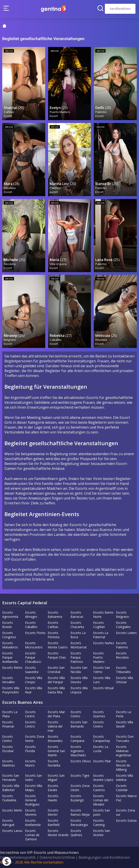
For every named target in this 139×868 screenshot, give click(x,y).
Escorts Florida (30, 749)
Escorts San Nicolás (79, 670)
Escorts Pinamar (8, 724)
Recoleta (10, 188)
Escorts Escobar (8, 749)
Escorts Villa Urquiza (79, 690)
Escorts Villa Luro (102, 680)
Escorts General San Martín (56, 751)
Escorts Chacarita (77, 625)
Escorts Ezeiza (126, 820)
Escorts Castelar (122, 788)
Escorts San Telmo (102, 670)
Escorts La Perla (123, 714)
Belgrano (10, 339)
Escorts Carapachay (102, 739)
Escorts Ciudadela (9, 798)
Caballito (56, 339)
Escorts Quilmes (76, 833)
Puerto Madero (60, 112)
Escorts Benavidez (55, 739)
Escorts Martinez (9, 763)
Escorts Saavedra (32, 670)
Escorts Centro (30, 714)
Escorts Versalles (9, 680)
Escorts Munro (30, 763)
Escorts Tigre (80, 775)
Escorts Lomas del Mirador (101, 800)
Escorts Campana (77, 739)
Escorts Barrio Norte (103, 614)
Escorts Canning (99, 823)
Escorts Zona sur (125, 812)
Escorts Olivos (81, 761)
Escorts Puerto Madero (99, 657)
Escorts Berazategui (79, 823)
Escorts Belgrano (122, 614)
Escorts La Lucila (101, 749)
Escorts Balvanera (55, 614)
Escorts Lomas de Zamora (32, 835)
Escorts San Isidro (33, 778)
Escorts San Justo (102, 812)
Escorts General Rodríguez (32, 800)
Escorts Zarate (53, 788)
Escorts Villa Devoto (79, 680)
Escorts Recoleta (122, 655)
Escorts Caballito (31, 625)
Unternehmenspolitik (18, 857)
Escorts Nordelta (54, 763)
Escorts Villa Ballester (11, 788)
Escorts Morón (53, 812)
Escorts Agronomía (10, 614)
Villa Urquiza (58, 264)
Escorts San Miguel (56, 778)
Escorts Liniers (126, 633)
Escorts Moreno (31, 812)
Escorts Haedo (53, 798)
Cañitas (9, 112)
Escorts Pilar (102, 761)
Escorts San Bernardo (79, 724)
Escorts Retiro (12, 668)
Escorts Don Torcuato (125, 739)
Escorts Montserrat (79, 645)
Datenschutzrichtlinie (57, 857)
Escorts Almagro (31, 614)
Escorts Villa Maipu (34, 788)
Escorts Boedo (8, 625)
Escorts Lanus (12, 831)
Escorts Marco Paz (126, 798)
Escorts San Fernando (11, 778)
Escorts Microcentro (34, 645)
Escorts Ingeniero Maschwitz (78, 751)
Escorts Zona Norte (35, 739)
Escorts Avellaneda (33, 823)
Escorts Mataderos (10, 645)
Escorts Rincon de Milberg (123, 765)
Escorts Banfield (54, 823)
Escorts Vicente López (103, 778)
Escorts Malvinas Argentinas (124, 751)
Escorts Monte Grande (58, 833)
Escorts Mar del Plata (56, 714)
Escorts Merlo (12, 810)
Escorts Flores (35, 633)
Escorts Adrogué (8, 823)
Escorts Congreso (9, 635)
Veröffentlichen (120, 9)
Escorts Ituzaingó (77, 798)
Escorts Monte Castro (58, 645)
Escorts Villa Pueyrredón (11, 690)
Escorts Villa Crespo (34, 680)
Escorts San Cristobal (56, 670)
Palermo (101, 112)
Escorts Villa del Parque (56, 680)
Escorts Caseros (99, 788)
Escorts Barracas (77, 614)
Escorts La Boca (78, 635)
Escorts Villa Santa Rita (56, 690)
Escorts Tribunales (123, 670)
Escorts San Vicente (102, 833)
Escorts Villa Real (34, 690)
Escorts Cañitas (53, 625)
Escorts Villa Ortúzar (124, 680)
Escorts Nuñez (104, 643)
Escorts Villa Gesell (124, 724)
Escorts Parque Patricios (77, 657)
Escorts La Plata (10, 714)
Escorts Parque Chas (57, 655)
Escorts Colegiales (123, 625)
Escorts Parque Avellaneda (10, 657)
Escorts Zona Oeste (80, 788)
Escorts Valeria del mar (55, 726)
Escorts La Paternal (101, 635)
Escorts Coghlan (99, 625)
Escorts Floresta (54, 635)
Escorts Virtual (103, 688)
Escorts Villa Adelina (124, 778)
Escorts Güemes (99, 714)
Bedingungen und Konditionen (104, 857)
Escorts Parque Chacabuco (33, 657)
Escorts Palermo (122, 645)
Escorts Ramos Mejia (80, 812)
